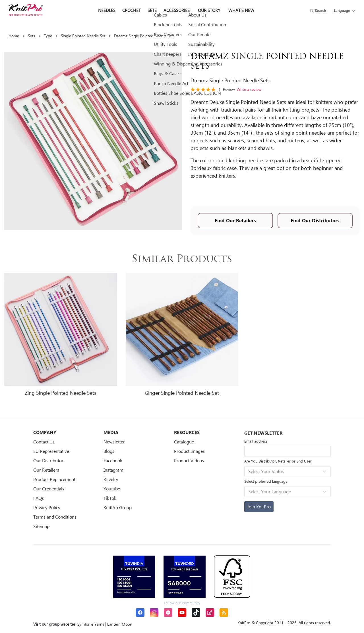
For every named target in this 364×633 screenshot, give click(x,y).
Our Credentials (49, 489)
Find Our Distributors (315, 220)
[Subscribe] (259, 507)
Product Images (189, 451)
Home (14, 36)
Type (48, 36)
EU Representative (51, 451)
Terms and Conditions (55, 517)
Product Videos (189, 460)
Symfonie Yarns (91, 624)
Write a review (249, 89)
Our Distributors (49, 460)
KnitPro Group (118, 507)
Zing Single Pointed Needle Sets (61, 393)
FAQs (39, 498)
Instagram (113, 470)
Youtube (112, 489)
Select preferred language (266, 481)
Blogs (109, 451)
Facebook (113, 460)
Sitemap (41, 526)
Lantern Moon (120, 624)
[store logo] (26, 10)
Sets (31, 36)
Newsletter (114, 442)
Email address (256, 441)
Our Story (209, 10)
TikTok (110, 498)
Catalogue (184, 442)
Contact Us (44, 442)
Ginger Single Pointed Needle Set (182, 393)
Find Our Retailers (235, 220)
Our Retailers (46, 470)
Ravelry (111, 479)
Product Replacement (54, 479)
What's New (241, 10)
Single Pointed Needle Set (83, 36)
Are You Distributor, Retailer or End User (278, 461)
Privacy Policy (47, 507)
